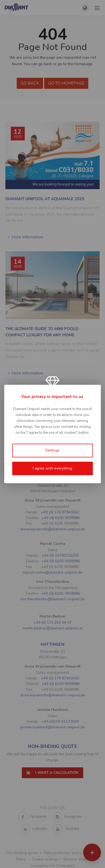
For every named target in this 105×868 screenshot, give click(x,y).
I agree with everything (52, 468)
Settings (52, 450)
